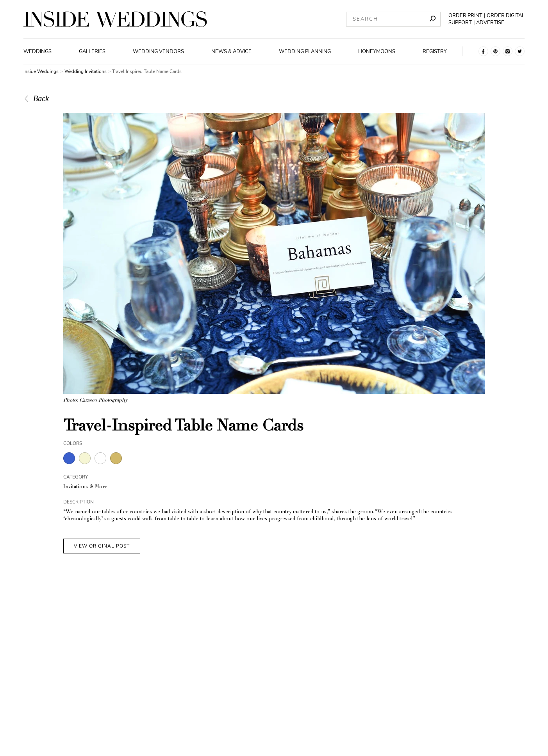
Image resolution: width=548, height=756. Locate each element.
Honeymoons (377, 52)
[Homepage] (115, 19)
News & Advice (231, 52)
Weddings (37, 52)
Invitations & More (85, 487)
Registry (435, 52)
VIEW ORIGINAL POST (102, 546)
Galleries (92, 52)
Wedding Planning (305, 52)
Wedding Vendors (158, 52)
